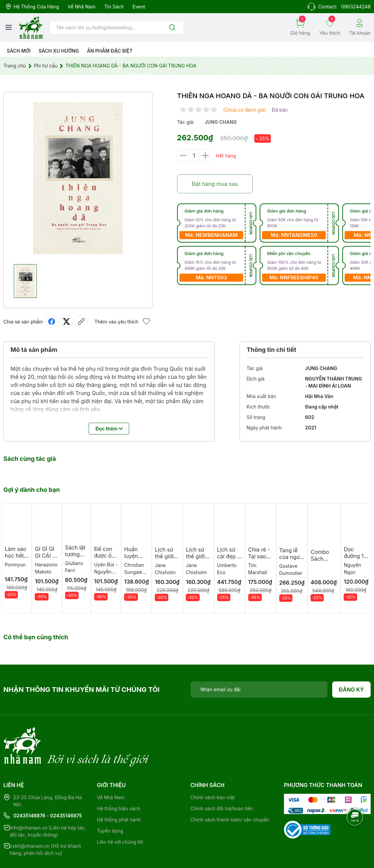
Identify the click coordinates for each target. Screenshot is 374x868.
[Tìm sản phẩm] (117, 28)
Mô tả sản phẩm (34, 350)
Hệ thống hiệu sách (118, 781)
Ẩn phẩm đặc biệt (110, 51)
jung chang (221, 122)
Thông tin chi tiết (271, 350)
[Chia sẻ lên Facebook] (52, 321)
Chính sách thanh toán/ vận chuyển (230, 792)
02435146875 (66, 788)
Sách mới (19, 51)
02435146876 (30, 788)
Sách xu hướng (59, 51)
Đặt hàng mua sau (215, 184)
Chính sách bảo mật (213, 770)
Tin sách (114, 7)
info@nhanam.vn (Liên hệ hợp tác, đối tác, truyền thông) (48, 804)
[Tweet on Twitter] (66, 321)
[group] (78, 178)
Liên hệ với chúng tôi (120, 814)
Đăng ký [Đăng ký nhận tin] (352, 690)
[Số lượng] (194, 156)
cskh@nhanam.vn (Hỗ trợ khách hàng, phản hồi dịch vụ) (46, 822)
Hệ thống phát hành (119, 792)
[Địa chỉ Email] (259, 690)
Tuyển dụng (110, 803)
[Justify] (172, 28)
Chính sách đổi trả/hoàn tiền (222, 781)
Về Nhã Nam (82, 7)
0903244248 (356, 7)
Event (139, 7)
